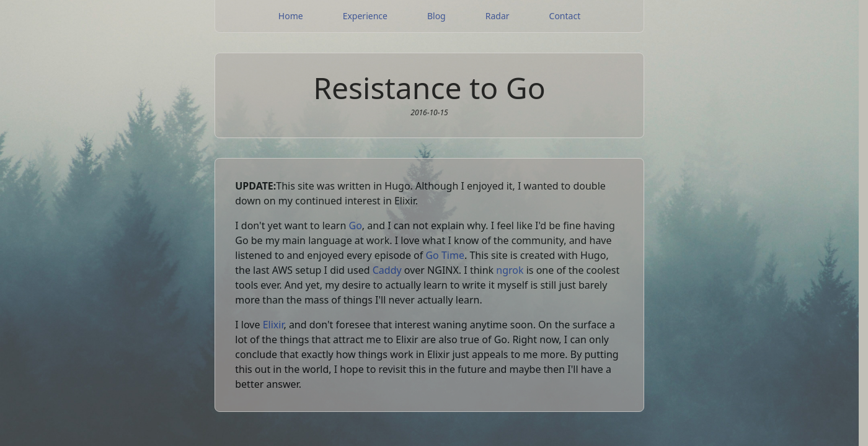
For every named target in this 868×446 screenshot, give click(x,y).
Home (291, 16)
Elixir (273, 325)
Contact (565, 16)
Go (356, 225)
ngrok (510, 270)
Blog (436, 16)
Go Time (445, 255)
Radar (498, 16)
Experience (365, 16)
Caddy (387, 270)
